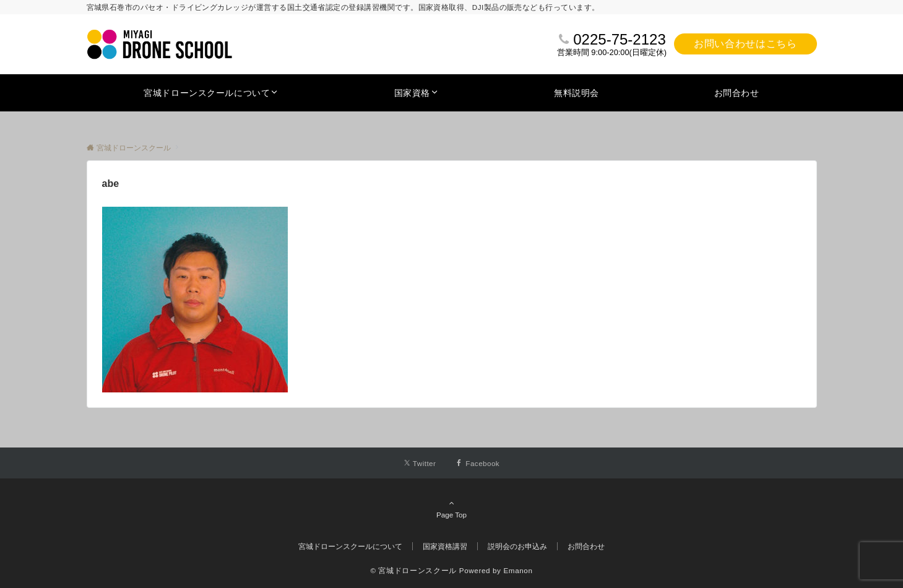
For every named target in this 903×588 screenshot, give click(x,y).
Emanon (518, 570)
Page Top (452, 509)
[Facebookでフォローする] (477, 463)
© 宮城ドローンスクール (413, 570)
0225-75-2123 (619, 39)
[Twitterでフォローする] (420, 463)
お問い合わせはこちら (745, 44)
